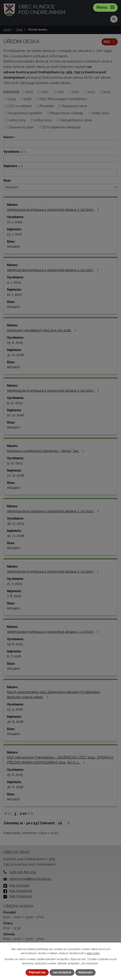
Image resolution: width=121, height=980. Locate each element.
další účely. (93, 953)
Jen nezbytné (62, 972)
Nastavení (85, 972)
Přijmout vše (37, 972)
